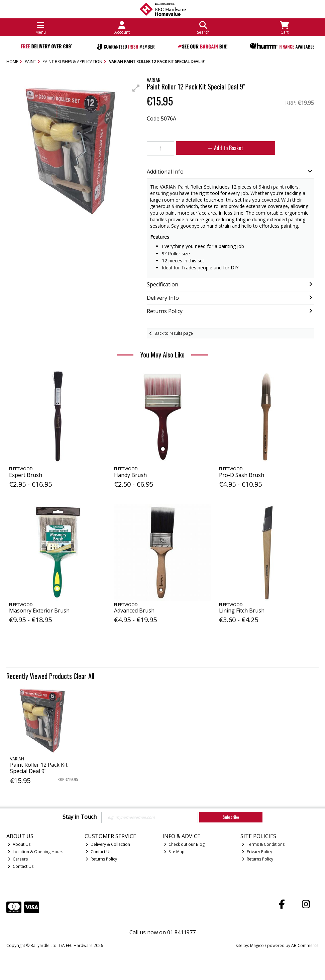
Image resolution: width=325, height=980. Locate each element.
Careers (18, 859)
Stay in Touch (80, 817)
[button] (136, 88)
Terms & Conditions (263, 844)
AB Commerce (305, 945)
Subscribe (231, 817)
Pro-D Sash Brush (242, 475)
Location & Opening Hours (35, 852)
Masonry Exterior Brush (39, 610)
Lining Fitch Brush (242, 610)
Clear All (84, 676)
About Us (19, 844)
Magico (257, 945)
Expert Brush (26, 475)
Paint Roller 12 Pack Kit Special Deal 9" (39, 768)
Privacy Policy (257, 852)
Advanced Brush (134, 610)
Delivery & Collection (108, 844)
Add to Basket (225, 148)
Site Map (174, 852)
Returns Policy (101, 859)
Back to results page (174, 333)
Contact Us (21, 866)
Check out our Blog (184, 844)
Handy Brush (130, 475)
